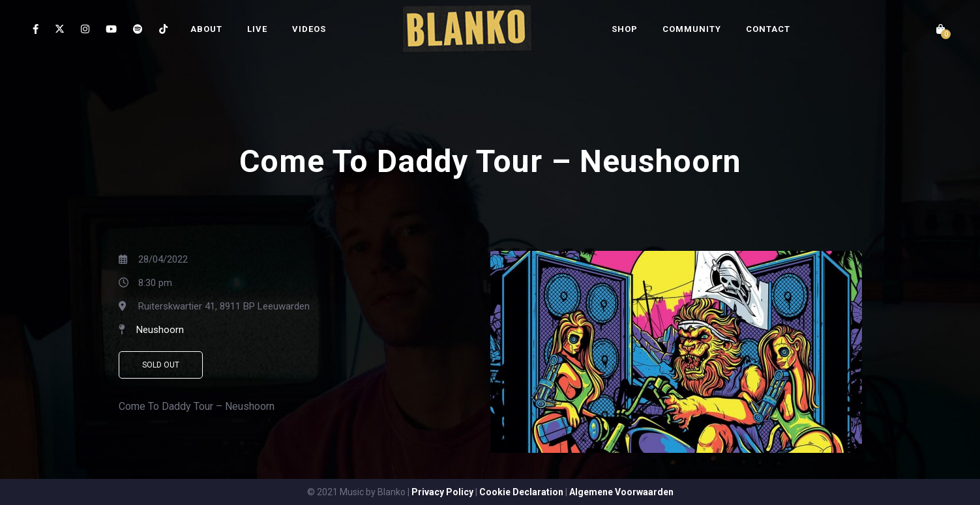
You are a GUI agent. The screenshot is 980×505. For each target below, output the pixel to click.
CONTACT (768, 29)
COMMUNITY (692, 29)
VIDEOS (309, 29)
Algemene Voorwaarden (621, 492)
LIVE (257, 29)
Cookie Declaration (521, 492)
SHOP (625, 29)
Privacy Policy (442, 492)
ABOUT (206, 29)
